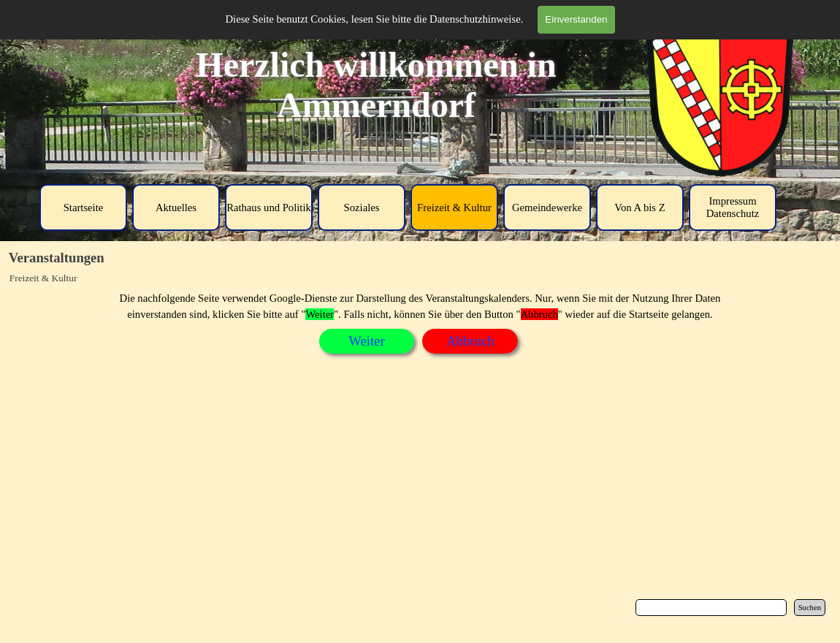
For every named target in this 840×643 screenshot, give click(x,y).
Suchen (810, 608)
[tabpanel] (420, 306)
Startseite (84, 208)
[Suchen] (711, 608)
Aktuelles (176, 208)
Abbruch (470, 341)
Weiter (366, 341)
